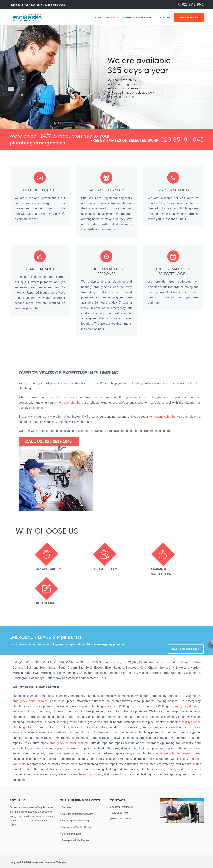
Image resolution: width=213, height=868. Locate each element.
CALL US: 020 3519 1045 (49, 441)
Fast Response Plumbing (75, 820)
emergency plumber (163, 416)
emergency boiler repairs (30, 701)
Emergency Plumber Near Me (77, 826)
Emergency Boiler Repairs (137, 17)
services (109, 706)
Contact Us (163, 17)
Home (98, 17)
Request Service (189, 17)
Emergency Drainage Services (78, 814)
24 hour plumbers (38, 711)
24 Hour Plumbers (72, 833)
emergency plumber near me (69, 743)
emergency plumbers (69, 402)
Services (110, 17)
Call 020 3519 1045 (186, 641)
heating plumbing (91, 774)
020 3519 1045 (193, 5)
